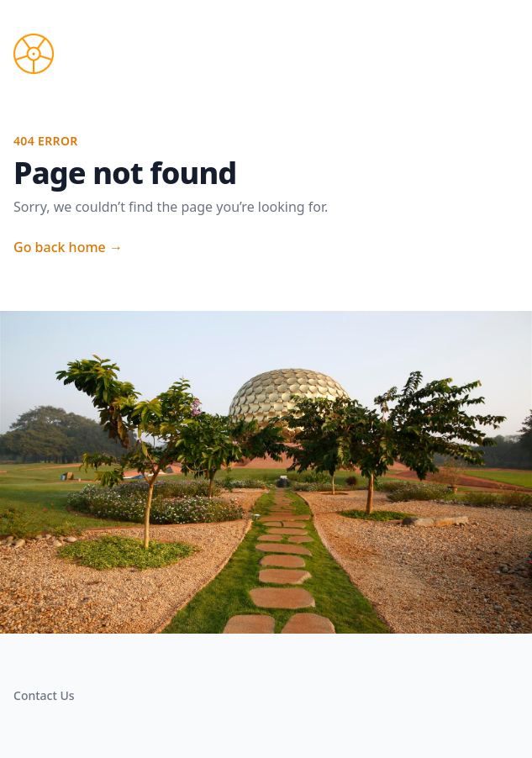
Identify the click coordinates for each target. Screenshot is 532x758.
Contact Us (44, 695)
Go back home (68, 247)
